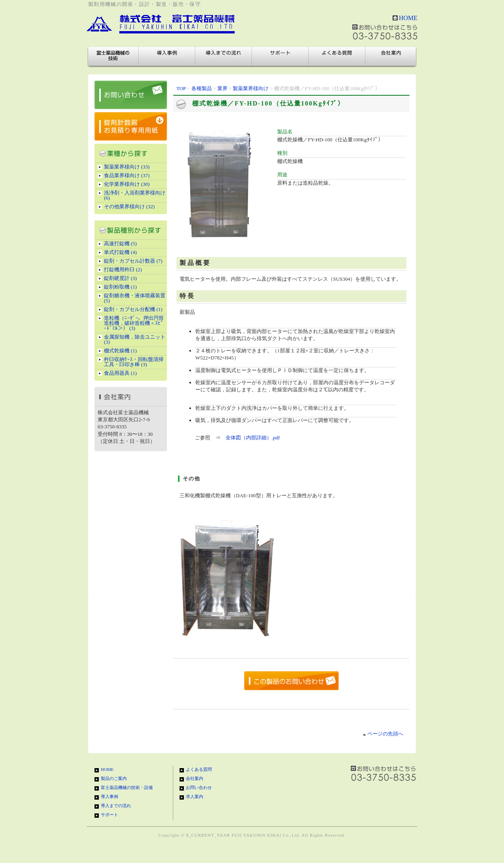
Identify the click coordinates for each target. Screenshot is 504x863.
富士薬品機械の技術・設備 (113, 56)
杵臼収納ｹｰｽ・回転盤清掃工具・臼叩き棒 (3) (134, 362)
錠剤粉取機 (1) (120, 287)
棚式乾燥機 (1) (120, 351)
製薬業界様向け (251, 88)
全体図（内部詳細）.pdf (253, 438)
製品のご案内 (114, 778)
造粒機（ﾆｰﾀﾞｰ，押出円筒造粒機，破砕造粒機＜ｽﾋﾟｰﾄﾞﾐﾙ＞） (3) (134, 323)
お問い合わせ (199, 787)
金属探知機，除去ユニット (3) (135, 339)
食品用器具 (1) (120, 373)
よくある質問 (337, 56)
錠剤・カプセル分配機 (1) (133, 309)
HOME (408, 18)
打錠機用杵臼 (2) (123, 269)
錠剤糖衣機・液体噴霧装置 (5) (135, 298)
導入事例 (167, 56)
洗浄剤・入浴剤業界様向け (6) (135, 195)
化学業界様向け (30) (127, 184)
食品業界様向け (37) (127, 175)
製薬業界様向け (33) (127, 167)
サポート (280, 56)
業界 (222, 88)
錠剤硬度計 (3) (120, 278)
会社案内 (391, 56)
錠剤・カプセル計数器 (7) (133, 261)
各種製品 (202, 88)
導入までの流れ (224, 56)
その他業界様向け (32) (129, 206)
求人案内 (195, 796)
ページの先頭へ (383, 734)
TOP (181, 88)
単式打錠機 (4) (120, 252)
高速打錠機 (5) (120, 244)
